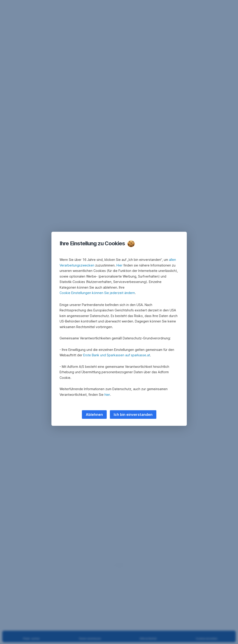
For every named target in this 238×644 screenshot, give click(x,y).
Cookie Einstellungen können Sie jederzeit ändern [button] (97, 293)
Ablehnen (94, 415)
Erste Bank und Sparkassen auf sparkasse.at (117, 355)
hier (107, 395)
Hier (119, 265)
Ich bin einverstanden (133, 415)
